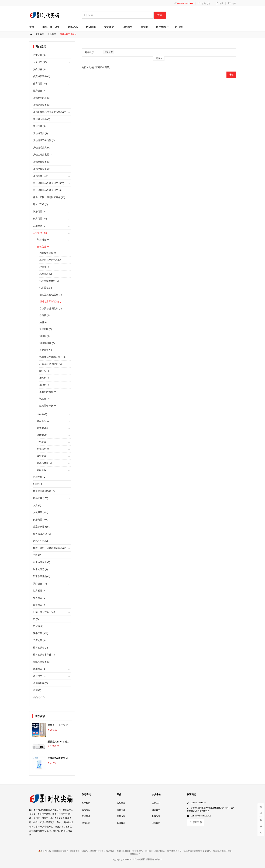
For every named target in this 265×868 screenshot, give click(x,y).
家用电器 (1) (39, 226)
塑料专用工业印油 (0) (50, 301)
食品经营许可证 (174, 851)
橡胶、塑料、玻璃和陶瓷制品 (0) (50, 548)
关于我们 (179, 27)
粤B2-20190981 (123, 851)
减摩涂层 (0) (46, 274)
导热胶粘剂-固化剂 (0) (51, 308)
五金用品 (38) (40, 62)
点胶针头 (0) (46, 350)
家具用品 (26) (40, 219)
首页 (32, 27)
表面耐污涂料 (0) (48, 392)
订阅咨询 (156, 823)
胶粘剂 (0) (45, 378)
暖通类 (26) (43, 428)
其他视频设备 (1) (42, 169)
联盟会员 (121, 823)
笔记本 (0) (38, 626)
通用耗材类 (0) (44, 463)
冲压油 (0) (45, 267)
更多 (159, 58)
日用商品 (127, 27)
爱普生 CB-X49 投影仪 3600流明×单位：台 (71, 742)
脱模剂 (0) (45, 385)
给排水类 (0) (43, 449)
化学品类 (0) (43, 247)
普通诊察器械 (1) (42, 527)
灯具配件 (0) (39, 591)
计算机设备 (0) (41, 648)
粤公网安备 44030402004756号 (53, 851)
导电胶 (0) (45, 315)
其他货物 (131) (41, 176)
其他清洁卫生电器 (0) (44, 140)
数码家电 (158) (41, 498)
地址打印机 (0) (41, 204)
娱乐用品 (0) (39, 212)
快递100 (158, 859)
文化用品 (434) (41, 512)
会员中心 (156, 803)
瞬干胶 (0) (45, 371)
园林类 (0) (42, 414)
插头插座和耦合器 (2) (44, 491)
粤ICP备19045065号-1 (80, 851)
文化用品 (109, 27)
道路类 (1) (42, 470)
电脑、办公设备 (51, 27)
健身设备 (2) (39, 91)
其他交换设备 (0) (42, 105)
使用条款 (86, 823)
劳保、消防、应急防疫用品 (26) (49, 197)
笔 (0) (36, 619)
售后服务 (86, 810)
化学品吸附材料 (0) (49, 281)
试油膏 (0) (45, 399)
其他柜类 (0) (39, 126)
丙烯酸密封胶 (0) (48, 253)
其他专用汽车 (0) (42, 98)
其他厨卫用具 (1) (42, 119)
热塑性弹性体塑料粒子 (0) (53, 357)
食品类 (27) (39, 697)
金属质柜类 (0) (41, 683)
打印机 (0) (38, 484)
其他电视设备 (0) (42, 162)
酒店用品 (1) (39, 676)
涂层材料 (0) (46, 329)
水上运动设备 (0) (42, 562)
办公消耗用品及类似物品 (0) (47, 190)
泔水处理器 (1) (41, 569)
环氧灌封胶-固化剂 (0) (51, 364)
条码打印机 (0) (41, 541)
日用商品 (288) (41, 520)
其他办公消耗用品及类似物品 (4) (50, 112)
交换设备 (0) (39, 69)
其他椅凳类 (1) (41, 133)
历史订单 (156, 810)
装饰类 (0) (42, 456)
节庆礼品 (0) (39, 640)
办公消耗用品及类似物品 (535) (49, 183)
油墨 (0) (43, 322)
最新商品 (121, 810)
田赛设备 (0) (39, 605)
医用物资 (161, 27)
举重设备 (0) (39, 55)
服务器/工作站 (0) (42, 534)
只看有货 (108, 52)
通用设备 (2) (39, 669)
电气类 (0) (42, 442)
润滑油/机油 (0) (47, 343)
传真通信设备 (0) (42, 76)
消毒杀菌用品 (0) (42, 576)
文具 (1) (37, 505)
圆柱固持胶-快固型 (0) (51, 295)
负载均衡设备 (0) (42, 662)
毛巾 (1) (37, 555)
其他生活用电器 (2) (43, 155)
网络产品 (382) (41, 633)
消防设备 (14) (40, 584)
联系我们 (195, 822)
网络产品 (73, 27)
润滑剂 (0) (45, 336)
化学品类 (52, 34)
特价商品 (121, 803)
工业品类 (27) (40, 233)
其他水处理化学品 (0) (50, 260)
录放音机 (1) (39, 477)
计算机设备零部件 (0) (44, 655)
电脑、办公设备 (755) (44, 612)
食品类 (144, 27)
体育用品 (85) (40, 84)
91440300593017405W (155, 851)
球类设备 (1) (39, 598)
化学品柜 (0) (46, 288)
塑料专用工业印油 (68, 34)
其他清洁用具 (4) (42, 148)
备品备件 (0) (43, 421)
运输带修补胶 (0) (48, 406)
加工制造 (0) (43, 240)
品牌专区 (121, 816)
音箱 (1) (37, 690)
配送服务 (86, 816)
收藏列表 (156, 816)
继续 (231, 75)
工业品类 (40, 34)
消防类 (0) (42, 435)
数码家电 (91, 27)
